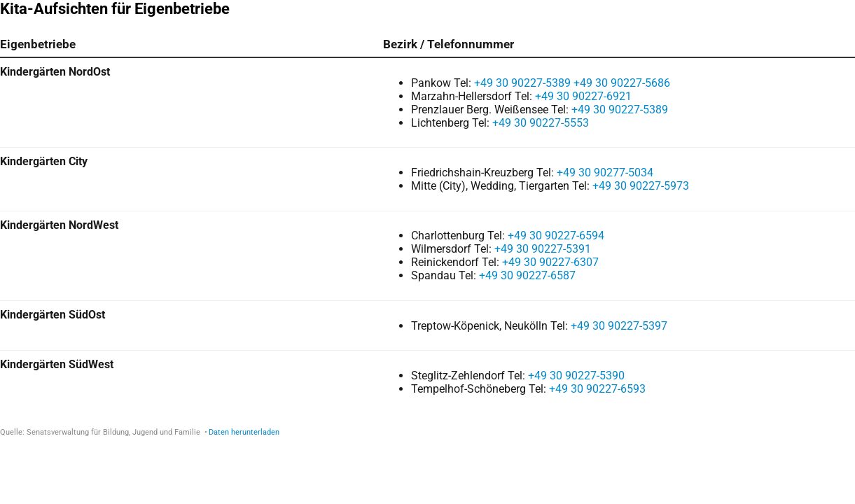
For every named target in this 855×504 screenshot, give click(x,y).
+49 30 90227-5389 (522, 83)
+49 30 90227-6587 (527, 275)
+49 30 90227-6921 (583, 96)
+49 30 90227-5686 (622, 83)
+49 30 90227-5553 (541, 123)
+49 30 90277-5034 (605, 173)
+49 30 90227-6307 (550, 262)
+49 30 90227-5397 (619, 326)
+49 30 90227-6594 (556, 236)
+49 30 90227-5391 (543, 249)
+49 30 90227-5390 (576, 376)
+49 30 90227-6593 (597, 389)
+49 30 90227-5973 (641, 186)
